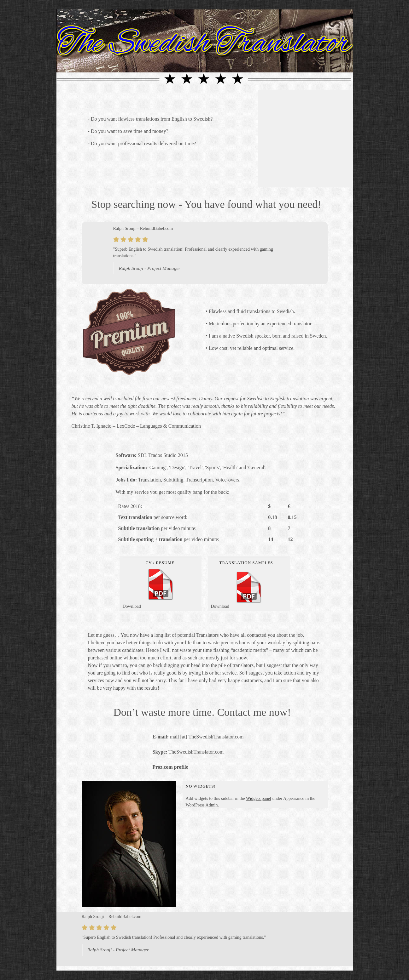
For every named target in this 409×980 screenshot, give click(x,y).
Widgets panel (259, 798)
